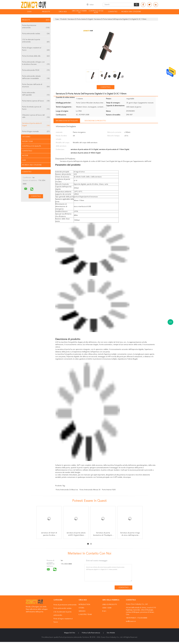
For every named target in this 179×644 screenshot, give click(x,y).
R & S (104, 611)
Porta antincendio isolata (36, 34)
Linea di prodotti (110, 605)
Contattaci (27, 151)
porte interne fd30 (109, 490)
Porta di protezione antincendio (36, 27)
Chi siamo (26, 137)
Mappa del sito (70, 633)
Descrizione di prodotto (95, 121)
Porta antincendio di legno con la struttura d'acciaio (36, 63)
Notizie (25, 156)
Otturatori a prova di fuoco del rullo (36, 116)
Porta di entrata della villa (36, 56)
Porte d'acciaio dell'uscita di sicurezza (36, 86)
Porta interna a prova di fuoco (36, 101)
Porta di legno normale (36, 132)
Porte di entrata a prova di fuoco (36, 108)
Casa (29, 12)
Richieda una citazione (131, 12)
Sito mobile (111, 633)
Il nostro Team (85, 614)
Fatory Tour (27, 141)
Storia (81, 608)
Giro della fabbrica (79, 12)
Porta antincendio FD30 (36, 70)
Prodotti (46, 12)
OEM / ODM (107, 608)
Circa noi (63, 12)
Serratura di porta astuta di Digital (36, 125)
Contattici (113, 12)
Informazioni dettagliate (67, 121)
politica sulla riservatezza (91, 633)
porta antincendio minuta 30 (90, 490)
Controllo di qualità (96, 12)
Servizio (82, 611)
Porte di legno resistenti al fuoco (36, 49)
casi (24, 160)
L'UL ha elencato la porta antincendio (36, 41)
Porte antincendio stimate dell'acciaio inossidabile (36, 77)
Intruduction (84, 605)
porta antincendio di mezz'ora (67, 490)
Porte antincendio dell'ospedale (36, 94)
